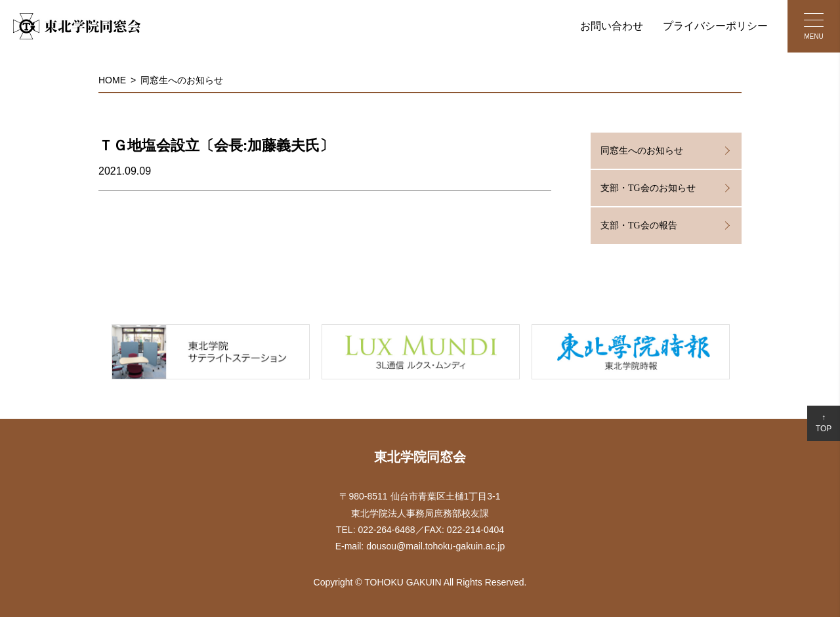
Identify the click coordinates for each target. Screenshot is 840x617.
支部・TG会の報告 (639, 225)
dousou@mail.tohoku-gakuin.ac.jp (435, 546)
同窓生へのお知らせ (182, 80)
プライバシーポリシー (715, 26)
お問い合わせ (612, 26)
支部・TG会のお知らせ (648, 188)
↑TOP (824, 423)
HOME (112, 80)
